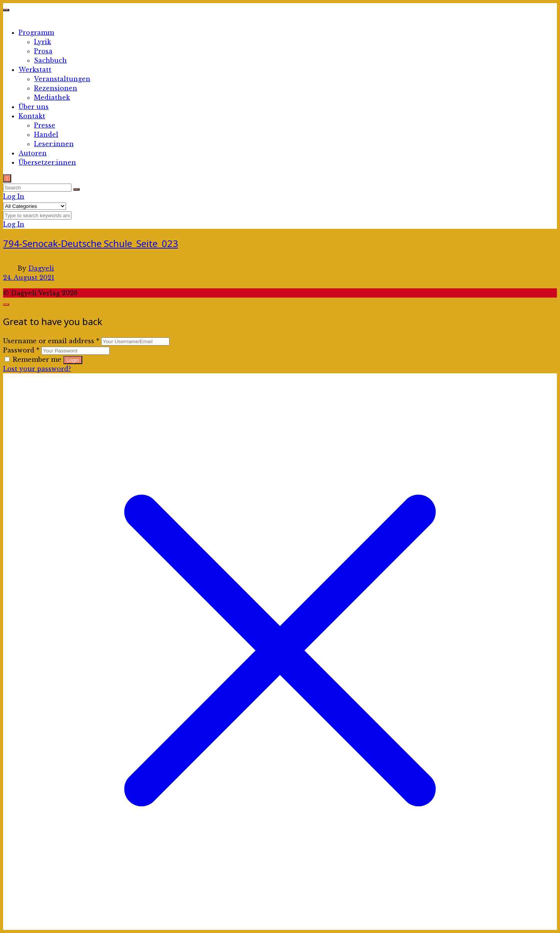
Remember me (34, 359)
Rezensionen (56, 88)
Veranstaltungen (62, 79)
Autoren (33, 153)
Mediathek (52, 97)
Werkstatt (35, 70)
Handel (46, 135)
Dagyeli (41, 268)
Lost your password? (37, 369)
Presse (45, 125)
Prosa (43, 51)
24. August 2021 (29, 278)
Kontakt (32, 116)
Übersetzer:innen (47, 162)
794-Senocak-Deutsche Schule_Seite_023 (91, 243)
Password (21, 350)
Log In (14, 196)
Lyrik (42, 42)
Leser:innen (54, 144)
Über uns (34, 107)
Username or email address (51, 341)
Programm (36, 32)
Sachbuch (50, 60)
